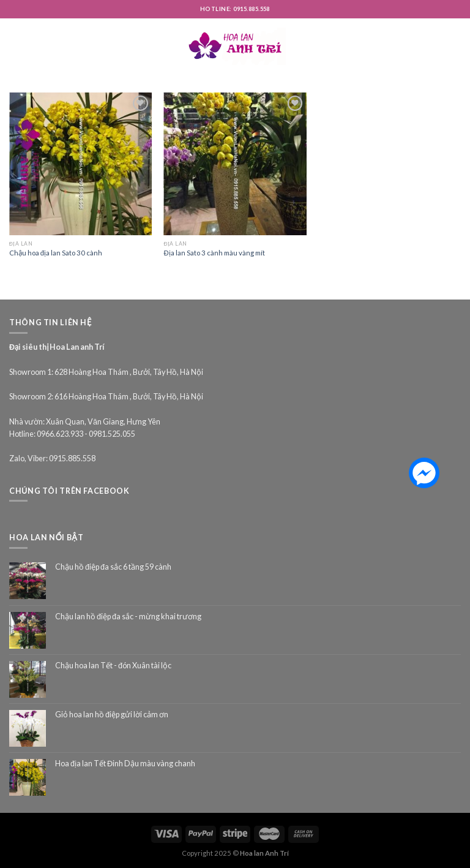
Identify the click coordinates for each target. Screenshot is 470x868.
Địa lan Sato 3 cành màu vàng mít (214, 253)
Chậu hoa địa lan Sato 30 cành (56, 253)
